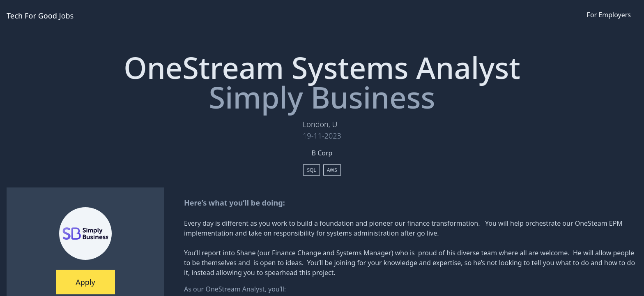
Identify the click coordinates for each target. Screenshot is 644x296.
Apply (85, 282)
